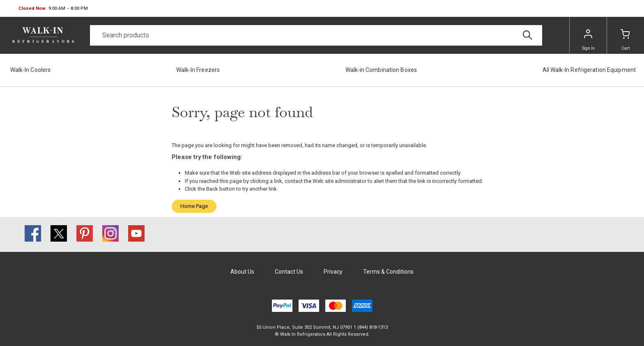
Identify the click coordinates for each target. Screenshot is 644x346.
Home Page (194, 206)
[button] (53, 9)
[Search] (316, 35)
